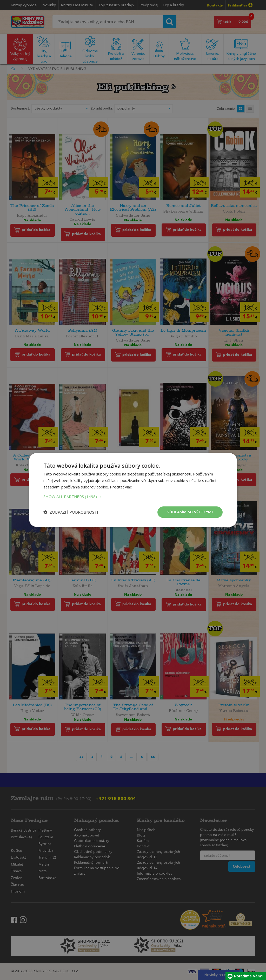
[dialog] (133, 490)
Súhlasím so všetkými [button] (190, 512)
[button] (133, 496)
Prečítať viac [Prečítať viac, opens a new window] (121, 487)
